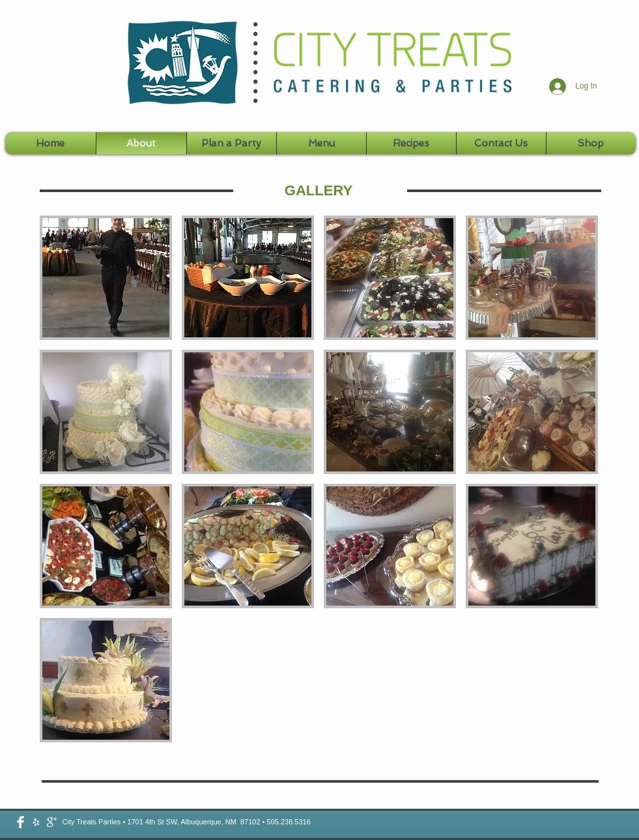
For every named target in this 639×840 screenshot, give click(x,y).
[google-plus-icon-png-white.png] (52, 822)
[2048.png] (36, 822)
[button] (106, 278)
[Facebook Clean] (21, 822)
